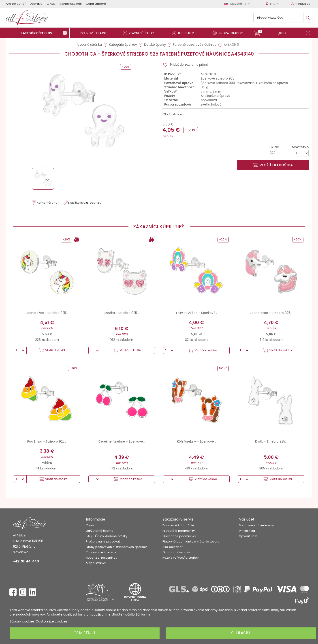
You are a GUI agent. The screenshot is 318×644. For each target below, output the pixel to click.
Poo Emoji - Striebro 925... (47, 441)
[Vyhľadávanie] (283, 18)
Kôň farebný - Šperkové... (196, 441)
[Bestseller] (185, 33)
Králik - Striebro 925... (271, 441)
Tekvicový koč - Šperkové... (196, 313)
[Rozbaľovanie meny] (273, 4)
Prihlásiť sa (247, 531)
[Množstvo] (301, 153)
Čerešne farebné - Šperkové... (122, 441)
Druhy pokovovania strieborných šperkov (116, 547)
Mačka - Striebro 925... (122, 313)
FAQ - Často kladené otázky (107, 536)
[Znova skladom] (230, 33)
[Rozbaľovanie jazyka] (238, 4)
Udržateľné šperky (99, 531)
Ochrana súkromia (176, 552)
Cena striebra (96, 4)
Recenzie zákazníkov (101, 558)
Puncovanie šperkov (101, 552)
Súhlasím (241, 633)
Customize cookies (52, 621)
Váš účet (247, 519)
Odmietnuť (84, 633)
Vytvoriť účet (248, 536)
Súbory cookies (22, 621)
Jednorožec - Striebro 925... (47, 313)
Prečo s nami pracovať (103, 541)
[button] (282, 33)
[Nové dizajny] (95, 33)
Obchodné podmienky (179, 536)
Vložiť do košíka (273, 165)
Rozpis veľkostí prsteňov (180, 558)
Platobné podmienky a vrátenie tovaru (191, 541)
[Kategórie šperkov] (39, 33)
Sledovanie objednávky (256, 525)
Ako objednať (16, 4)
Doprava (36, 4)
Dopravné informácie (178, 525)
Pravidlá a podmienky (179, 531)
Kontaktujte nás (71, 4)
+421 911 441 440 (26, 561)
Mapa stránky (96, 563)
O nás (51, 4)
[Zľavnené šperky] (140, 33)
